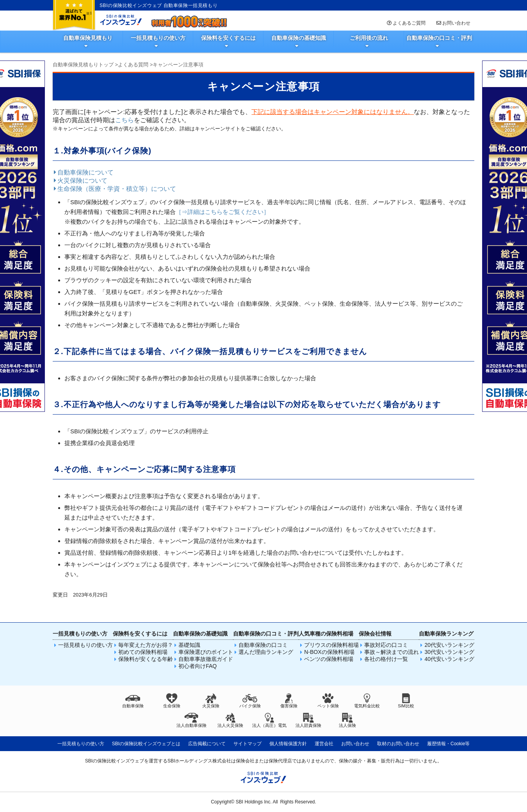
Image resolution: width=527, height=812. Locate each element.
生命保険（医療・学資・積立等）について (114, 189)
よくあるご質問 (406, 23)
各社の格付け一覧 (386, 659)
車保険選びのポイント (206, 652)
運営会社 (324, 744)
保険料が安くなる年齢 (146, 659)
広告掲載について (207, 744)
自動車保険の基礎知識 (299, 38)
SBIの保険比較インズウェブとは (146, 744)
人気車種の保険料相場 (326, 634)
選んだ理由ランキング (266, 652)
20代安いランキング (449, 645)
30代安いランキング (449, 652)
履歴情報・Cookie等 (448, 744)
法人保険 (347, 720)
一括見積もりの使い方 (158, 38)
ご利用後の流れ (369, 38)
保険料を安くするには (228, 38)
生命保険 (172, 701)
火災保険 (211, 701)
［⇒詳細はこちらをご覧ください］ (223, 212)
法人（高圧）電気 (269, 720)
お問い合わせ (453, 23)
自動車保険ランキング (446, 634)
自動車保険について (83, 172)
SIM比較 (406, 701)
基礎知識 (189, 645)
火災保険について (80, 181)
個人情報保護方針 (288, 744)
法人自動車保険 (191, 720)
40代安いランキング (449, 659)
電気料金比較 (367, 701)
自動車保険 (133, 701)
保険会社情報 (375, 634)
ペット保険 (328, 701)
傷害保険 (289, 701)
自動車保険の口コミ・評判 (439, 38)
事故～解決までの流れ (392, 652)
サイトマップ (247, 744)
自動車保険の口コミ (263, 645)
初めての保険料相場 (143, 652)
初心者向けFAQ (198, 666)
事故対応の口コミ (386, 645)
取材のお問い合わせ (398, 744)
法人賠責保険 (308, 720)
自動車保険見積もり (88, 38)
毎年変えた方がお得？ (146, 645)
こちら (125, 120)
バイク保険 (250, 701)
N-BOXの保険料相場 (329, 652)
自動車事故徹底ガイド (206, 659)
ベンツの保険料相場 (329, 659)
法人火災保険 (230, 720)
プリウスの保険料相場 (331, 645)
